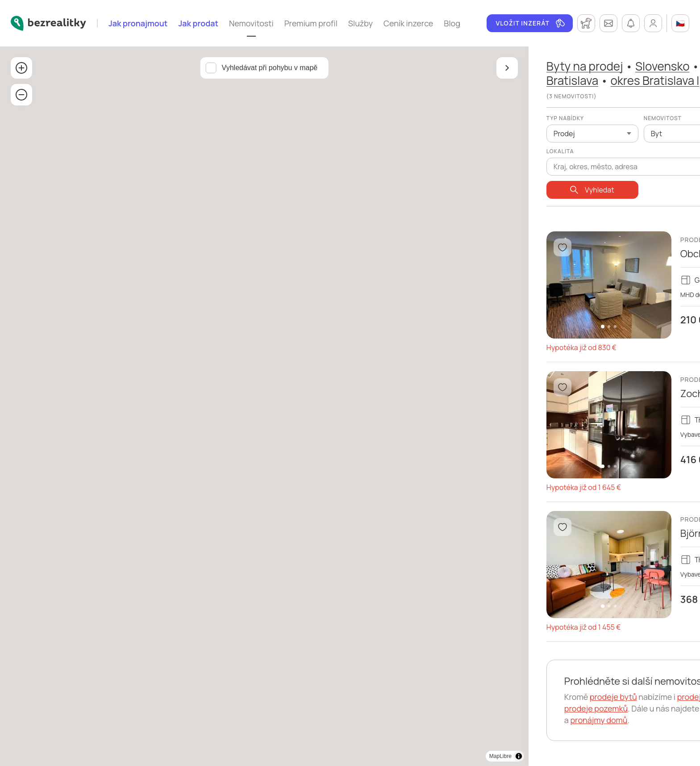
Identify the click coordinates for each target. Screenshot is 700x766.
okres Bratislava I (514, 80)
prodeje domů (562, 697)
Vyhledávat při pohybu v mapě (199, 68)
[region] (194, 406)
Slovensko (521, 66)
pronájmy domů (477, 720)
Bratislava (431, 80)
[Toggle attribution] (378, 756)
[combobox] (497, 162)
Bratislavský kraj (603, 66)
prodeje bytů (472, 697)
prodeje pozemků (455, 708)
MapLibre (359, 756)
